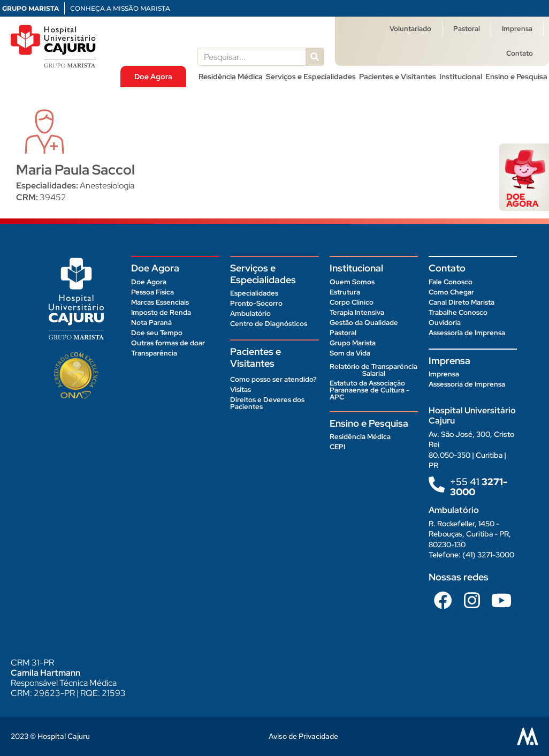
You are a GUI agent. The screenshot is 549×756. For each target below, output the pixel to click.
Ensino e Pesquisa (516, 77)
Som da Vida (350, 353)
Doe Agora (153, 77)
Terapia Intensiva (357, 312)
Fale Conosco (451, 282)
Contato (520, 53)
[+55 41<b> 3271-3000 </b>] (437, 485)
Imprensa (517, 29)
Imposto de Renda (161, 312)
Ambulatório (250, 313)
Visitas (241, 390)
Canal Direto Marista (462, 302)
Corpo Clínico (352, 302)
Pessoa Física (152, 292)
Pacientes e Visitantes (398, 77)
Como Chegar (451, 292)
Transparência (154, 353)
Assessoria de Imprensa (467, 333)
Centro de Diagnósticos (269, 324)
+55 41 (479, 487)
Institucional (461, 77)
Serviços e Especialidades (311, 77)
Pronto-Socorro (256, 303)
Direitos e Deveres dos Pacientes (267, 403)
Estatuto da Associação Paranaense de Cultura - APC (369, 390)
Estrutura (345, 292)
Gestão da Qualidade (364, 323)
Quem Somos (352, 282)
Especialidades (254, 293)
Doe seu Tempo (157, 333)
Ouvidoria (445, 323)
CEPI (337, 447)
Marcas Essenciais (160, 302)
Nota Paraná (151, 323)
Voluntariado (410, 29)
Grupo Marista (353, 343)
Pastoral (467, 29)
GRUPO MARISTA (30, 8)
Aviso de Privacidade (303, 736)
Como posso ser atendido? (273, 379)
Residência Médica (231, 77)
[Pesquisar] (315, 57)
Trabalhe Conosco (458, 312)
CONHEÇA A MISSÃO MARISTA (120, 8)
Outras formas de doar (168, 343)
